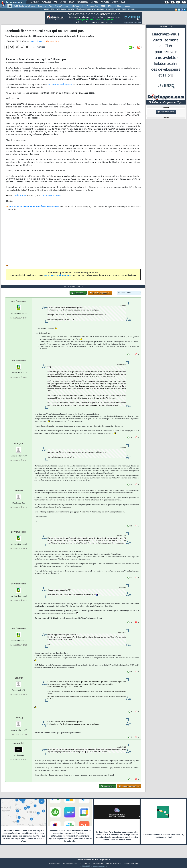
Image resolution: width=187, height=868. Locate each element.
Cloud (40, 6)
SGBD (103, 6)
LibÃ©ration (20, 197)
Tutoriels (46, 2)
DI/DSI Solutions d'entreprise (24, 6)
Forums (35, 2)
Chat (71, 2)
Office (110, 6)
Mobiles (118, 6)
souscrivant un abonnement (58, 277)
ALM (51, 6)
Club (123, 2)
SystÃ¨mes (127, 6)
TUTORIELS (45, 9)
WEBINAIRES (61, 9)
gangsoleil (19, 748)
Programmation (92, 6)
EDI (83, 6)
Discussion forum (166, 112)
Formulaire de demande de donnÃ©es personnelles (34, 208)
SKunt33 (19, 496)
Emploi (95, 2)
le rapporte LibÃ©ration (60, 86)
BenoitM (19, 683)
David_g (19, 723)
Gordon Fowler (36, 43)
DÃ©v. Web (75, 6)
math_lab (19, 449)
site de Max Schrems (51, 197)
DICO (124, 9)
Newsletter (83, 2)
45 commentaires (53, 43)
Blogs (63, 2)
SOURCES (100, 9)
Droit (115, 2)
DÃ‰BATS (110, 9)
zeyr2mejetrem (19, 306)
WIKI (118, 9)
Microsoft (59, 6)
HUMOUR (132, 9)
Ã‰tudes (105, 2)
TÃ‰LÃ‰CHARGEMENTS (85, 9)
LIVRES (71, 9)
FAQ (56, 2)
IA (46, 6)
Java (66, 6)
